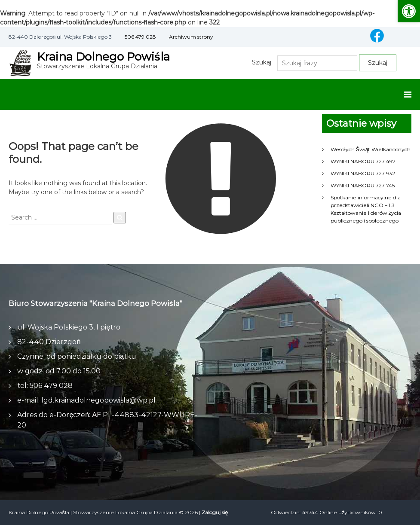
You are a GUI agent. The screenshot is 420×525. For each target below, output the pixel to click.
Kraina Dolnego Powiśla (103, 57)
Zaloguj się (215, 512)
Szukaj (262, 62)
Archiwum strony (191, 37)
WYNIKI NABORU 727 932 (363, 173)
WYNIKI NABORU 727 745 (363, 185)
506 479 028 (140, 37)
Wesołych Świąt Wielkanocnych (371, 149)
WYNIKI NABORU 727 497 (363, 161)
